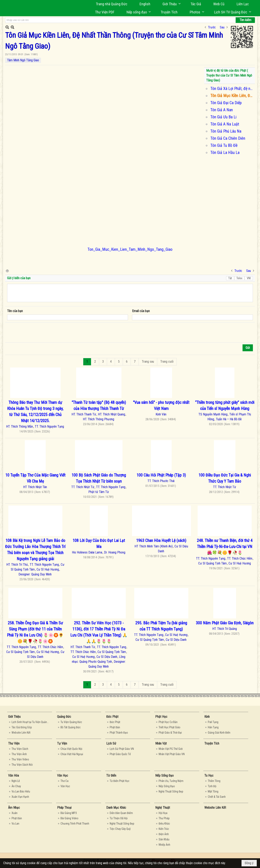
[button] (170, 4)
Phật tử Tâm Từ (99, 492)
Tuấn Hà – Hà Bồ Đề (229, 419)
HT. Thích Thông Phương (99, 419)
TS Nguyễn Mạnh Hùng (213, 414)
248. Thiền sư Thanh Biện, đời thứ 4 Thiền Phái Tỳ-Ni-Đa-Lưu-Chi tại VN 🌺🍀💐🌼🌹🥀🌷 (225, 547)
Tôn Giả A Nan (222, 110)
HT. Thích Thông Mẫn (19, 426)
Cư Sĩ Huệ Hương (48, 569)
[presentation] (38, 333)
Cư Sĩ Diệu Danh (107, 657)
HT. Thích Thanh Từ (84, 414)
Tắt (230, 278)
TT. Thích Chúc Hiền (240, 558)
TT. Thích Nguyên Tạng (49, 426)
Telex (239, 278)
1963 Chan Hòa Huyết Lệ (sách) (161, 540)
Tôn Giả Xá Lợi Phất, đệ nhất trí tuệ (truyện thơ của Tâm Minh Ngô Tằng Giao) (232, 89)
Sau (222, 27)
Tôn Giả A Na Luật (225, 124)
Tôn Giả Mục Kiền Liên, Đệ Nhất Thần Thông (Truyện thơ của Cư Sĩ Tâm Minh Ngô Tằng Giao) (232, 96)
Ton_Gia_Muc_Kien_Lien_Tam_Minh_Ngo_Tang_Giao (130, 249)
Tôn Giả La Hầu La (225, 152)
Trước (212, 27)
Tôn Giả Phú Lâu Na (226, 131)
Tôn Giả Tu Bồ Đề (224, 145)
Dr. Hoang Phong (115, 552)
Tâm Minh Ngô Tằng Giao (23, 60)
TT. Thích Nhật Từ (83, 487)
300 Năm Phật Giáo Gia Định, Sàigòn (225, 623)
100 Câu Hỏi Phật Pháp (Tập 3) (161, 475)
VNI (249, 278)
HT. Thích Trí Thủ (17, 565)
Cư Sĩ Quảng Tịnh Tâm (212, 563)
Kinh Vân (161, 414)
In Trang (7, 271)
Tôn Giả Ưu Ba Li (223, 117)
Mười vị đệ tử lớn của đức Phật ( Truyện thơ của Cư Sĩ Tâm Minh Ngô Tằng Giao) (229, 75)
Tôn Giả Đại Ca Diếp (226, 103)
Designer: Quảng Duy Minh (35, 574)
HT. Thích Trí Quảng (225, 629)
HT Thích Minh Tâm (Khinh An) (154, 546)
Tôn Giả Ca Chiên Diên (228, 138)
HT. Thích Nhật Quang (112, 414)
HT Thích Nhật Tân (35, 487)
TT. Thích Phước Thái (161, 481)
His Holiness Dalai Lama (87, 552)
